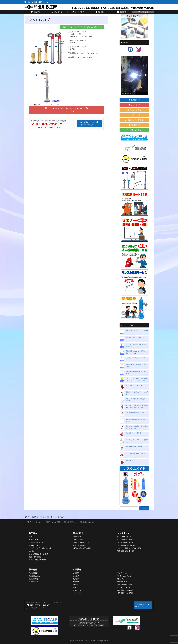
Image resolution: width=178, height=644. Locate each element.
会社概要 (76, 582)
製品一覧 (32, 537)
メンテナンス (124, 533)
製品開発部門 (34, 573)
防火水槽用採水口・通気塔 (134, 447)
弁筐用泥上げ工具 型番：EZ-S (135, 337)
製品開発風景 (34, 579)
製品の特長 (78, 533)
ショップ (134, 105)
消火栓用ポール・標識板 (133, 433)
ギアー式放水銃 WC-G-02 (134, 385)
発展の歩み (77, 590)
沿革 (75, 587)
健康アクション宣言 (53, 522)
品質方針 (76, 579)
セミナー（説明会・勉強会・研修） (130, 548)
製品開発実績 (34, 582)
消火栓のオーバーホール (126, 542)
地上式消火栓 (34, 540)
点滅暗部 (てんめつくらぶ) (134, 460)
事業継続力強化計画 (87, 522)
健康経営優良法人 (70, 522)
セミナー (134, 115)
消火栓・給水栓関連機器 (38, 560)
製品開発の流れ (34, 576)
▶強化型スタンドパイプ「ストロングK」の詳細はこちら (82, 27)
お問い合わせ (134, 130)
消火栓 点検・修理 (134, 120)
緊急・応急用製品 (35, 557)
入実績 (77, 584)
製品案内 (33, 533)
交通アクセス (122, 573)
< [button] (123, 75)
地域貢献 (121, 579)
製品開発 (134, 125)
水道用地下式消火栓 (36, 542)
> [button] (145, 75)
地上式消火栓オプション (82, 542)
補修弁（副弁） (34, 545)
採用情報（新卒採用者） (126, 590)
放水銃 (31, 551)
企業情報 (77, 570)
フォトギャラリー (79, 593)
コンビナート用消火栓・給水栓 (135, 453)
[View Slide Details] (134, 76)
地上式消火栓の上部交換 (126, 545)
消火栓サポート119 (124, 537)
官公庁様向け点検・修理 (126, 551)
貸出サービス (134, 110)
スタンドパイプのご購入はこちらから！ (66, 110)
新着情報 (134, 100)
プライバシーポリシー (34, 522)
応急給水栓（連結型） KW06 (135, 413)
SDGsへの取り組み (124, 576)
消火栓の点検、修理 (125, 540)
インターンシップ (124, 587)
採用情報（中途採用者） (126, 593)
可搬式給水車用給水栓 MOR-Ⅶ (135, 358)
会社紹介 (76, 576)
